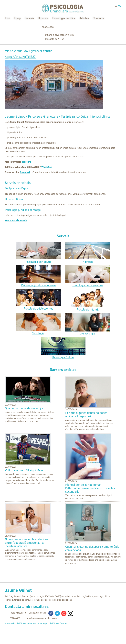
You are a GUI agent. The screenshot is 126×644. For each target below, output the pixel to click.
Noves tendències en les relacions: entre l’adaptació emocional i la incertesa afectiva (27, 543)
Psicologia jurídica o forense (38, 285)
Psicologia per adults (38, 262)
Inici (7, 18)
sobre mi (26, 162)
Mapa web (10, 624)
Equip (17, 18)
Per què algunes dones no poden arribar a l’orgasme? (86, 415)
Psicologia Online (63, 357)
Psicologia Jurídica (64, 18)
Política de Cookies (59, 624)
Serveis (29, 18)
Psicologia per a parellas (88, 285)
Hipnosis (43, 18)
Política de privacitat (26, 624)
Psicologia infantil (88, 310)
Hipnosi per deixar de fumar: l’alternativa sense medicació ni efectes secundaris (90, 488)
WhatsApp (47, 167)
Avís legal (43, 624)
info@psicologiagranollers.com (42, 618)
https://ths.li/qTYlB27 (21, 57)
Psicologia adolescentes (38, 309)
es (120, 6)
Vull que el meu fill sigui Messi (25, 470)
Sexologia (38, 333)
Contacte (98, 18)
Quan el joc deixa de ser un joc (24, 408)
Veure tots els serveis (16, 220)
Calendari (25, 172)
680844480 (48, 27)
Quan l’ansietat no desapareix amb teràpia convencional (92, 548)
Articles (84, 18)
